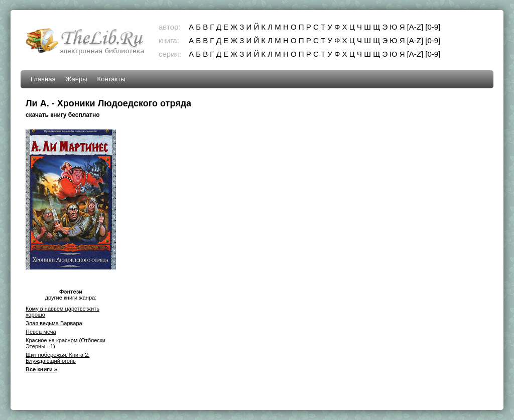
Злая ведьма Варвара (54, 323)
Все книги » (41, 369)
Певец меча (41, 332)
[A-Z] (415, 27)
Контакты (111, 79)
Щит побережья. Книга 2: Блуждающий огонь (57, 358)
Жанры (76, 79)
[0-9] (433, 27)
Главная (43, 79)
